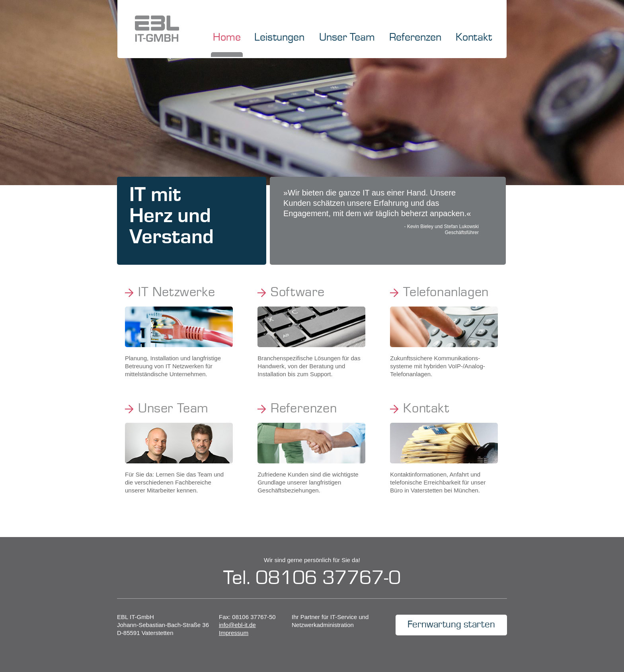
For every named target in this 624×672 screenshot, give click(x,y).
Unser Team (347, 38)
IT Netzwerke (176, 293)
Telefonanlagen (446, 293)
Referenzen (415, 38)
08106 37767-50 (254, 617)
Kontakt (474, 38)
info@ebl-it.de (237, 625)
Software (298, 293)
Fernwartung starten (451, 625)
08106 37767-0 (328, 579)
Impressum (234, 633)
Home (227, 38)
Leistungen (279, 38)
